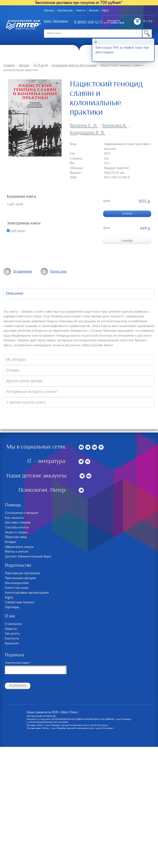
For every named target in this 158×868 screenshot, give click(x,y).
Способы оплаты (17, 527)
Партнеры (12, 607)
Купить (127, 214)
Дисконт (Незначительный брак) (28, 557)
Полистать (58, 272)
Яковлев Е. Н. (84, 126)
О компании (14, 624)
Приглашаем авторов (20, 578)
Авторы (24, 65)
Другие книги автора (24, 381)
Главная (9, 65)
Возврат (11, 542)
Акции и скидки (16, 532)
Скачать (127, 241)
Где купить (12, 634)
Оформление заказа (19, 547)
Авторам (94, 11)
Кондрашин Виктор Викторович (74, 65)
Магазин (49, 11)
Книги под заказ (17, 588)
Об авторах (16, 360)
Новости (81, 11)
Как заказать (14, 518)
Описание (15, 294)
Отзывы (13, 370)
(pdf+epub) (16, 231)
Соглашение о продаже (22, 513)
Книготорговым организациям (27, 593)
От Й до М (40, 65)
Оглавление (22, 272)
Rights (105, 11)
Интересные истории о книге (31, 392)
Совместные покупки (20, 602)
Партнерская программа (22, 573)
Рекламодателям (17, 583)
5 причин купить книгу (26, 402)
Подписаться (18, 686)
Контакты (12, 638)
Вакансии (12, 643)
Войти (48, 21)
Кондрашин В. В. (87, 133)
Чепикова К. (114, 126)
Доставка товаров (18, 522)
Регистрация (61, 21)
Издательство (65, 11)
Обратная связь (16, 537)
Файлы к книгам (17, 552)
